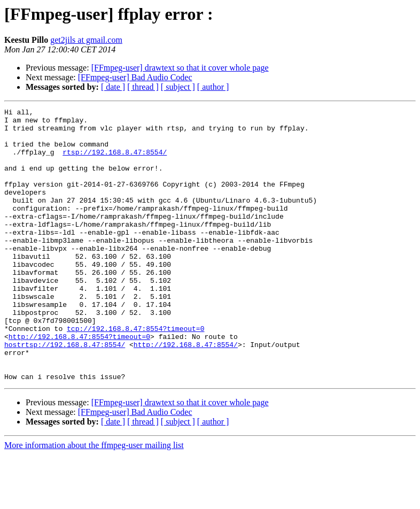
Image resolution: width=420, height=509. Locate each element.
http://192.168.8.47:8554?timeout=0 (79, 383)
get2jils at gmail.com (86, 40)
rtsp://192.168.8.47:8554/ (115, 161)
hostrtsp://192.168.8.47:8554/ (65, 392)
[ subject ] (178, 87)
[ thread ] (143, 87)
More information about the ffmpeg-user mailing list (94, 500)
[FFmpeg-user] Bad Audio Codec (135, 77)
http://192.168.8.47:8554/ (186, 392)
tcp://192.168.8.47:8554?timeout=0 (135, 373)
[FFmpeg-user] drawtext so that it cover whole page (180, 68)
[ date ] (113, 87)
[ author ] (213, 87)
